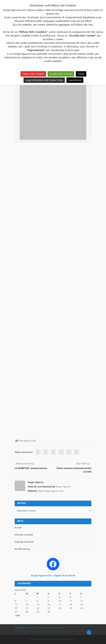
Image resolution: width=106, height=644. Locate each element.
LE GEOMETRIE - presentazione (31, 468)
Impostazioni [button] (75, 80)
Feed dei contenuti (24, 535)
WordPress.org (22, 549)
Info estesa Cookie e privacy (50, 628)
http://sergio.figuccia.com (51, 491)
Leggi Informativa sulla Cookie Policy (44, 80)
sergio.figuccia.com (24, 628)
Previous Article (25, 464)
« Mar (17, 615)
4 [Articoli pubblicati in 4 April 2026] (70, 597)
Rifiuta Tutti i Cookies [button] (33, 74)
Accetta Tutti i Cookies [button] (61, 74)
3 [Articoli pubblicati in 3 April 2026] (59, 597)
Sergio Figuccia (35, 482)
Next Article (83, 464)
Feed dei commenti (24, 542)
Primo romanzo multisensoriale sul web (74, 470)
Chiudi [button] (81, 74)
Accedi (18, 528)
